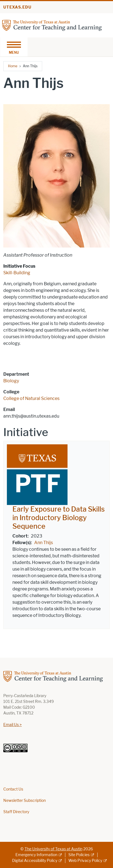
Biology (11, 381)
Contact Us (13, 789)
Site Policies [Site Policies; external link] (79, 855)
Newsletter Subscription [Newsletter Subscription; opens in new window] (25, 801)
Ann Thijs (44, 543)
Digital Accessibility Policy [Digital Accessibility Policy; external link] (35, 861)
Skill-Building (17, 273)
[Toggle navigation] (14, 47)
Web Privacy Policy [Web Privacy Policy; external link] (85, 861)
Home (13, 66)
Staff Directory (16, 812)
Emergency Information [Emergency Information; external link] (36, 855)
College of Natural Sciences (31, 398)
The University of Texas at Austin (53, 849)
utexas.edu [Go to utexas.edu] (17, 7)
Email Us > (13, 725)
